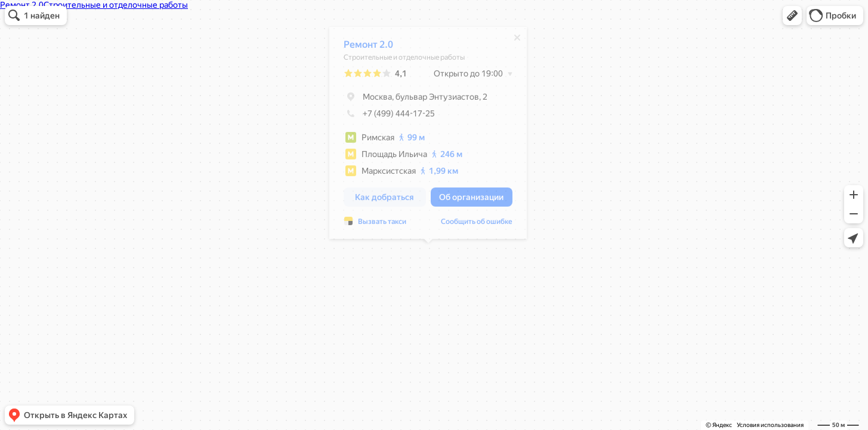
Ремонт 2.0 (368, 47)
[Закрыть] (517, 41)
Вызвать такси (382, 225)
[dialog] (428, 136)
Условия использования (770, 425)
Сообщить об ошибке (477, 225)
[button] (792, 16)
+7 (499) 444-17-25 (389, 116)
